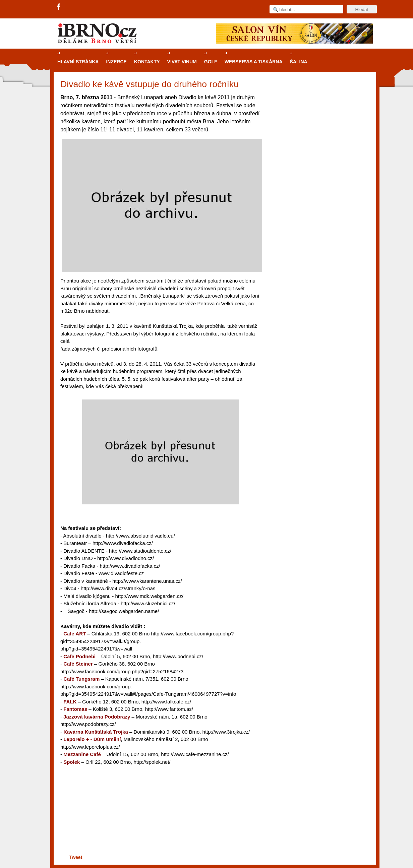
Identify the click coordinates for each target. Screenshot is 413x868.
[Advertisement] (159, 827)
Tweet (76, 857)
